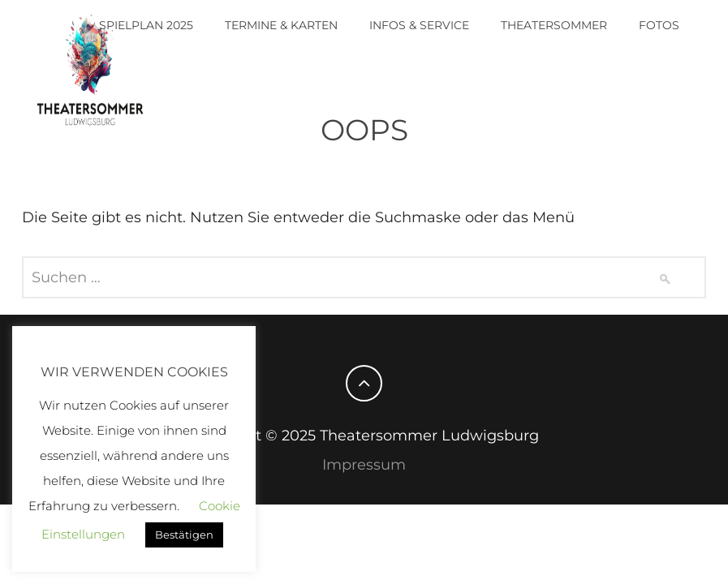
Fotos (659, 25)
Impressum (364, 465)
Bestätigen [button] (184, 535)
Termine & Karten (281, 25)
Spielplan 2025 (146, 25)
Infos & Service (419, 25)
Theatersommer (554, 25)
